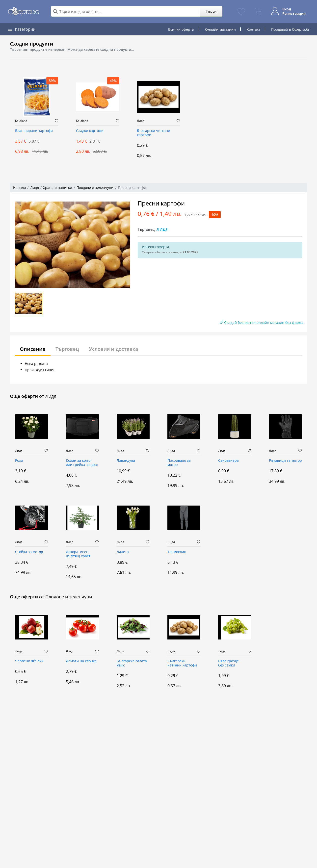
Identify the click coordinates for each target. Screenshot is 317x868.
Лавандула (126, 461)
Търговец (67, 349)
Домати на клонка (81, 661)
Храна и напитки (58, 188)
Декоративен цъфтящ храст (78, 554)
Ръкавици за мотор (285, 461)
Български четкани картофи (154, 133)
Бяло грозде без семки (228, 663)
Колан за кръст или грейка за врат (82, 463)
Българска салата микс (132, 663)
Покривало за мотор (179, 463)
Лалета (123, 552)
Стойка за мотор (29, 552)
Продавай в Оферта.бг (290, 29)
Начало (19, 188)
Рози (19, 461)
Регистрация (294, 14)
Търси (211, 11)
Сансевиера (228, 461)
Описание (33, 349)
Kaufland (21, 121)
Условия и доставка (114, 349)
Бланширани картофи (34, 131)
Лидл (141, 121)
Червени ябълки (29, 661)
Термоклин (177, 552)
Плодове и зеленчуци (95, 188)
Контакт (253, 29)
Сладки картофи (90, 131)
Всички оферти (181, 29)
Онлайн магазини (220, 29)
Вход (287, 9)
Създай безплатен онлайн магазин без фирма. (262, 322)
